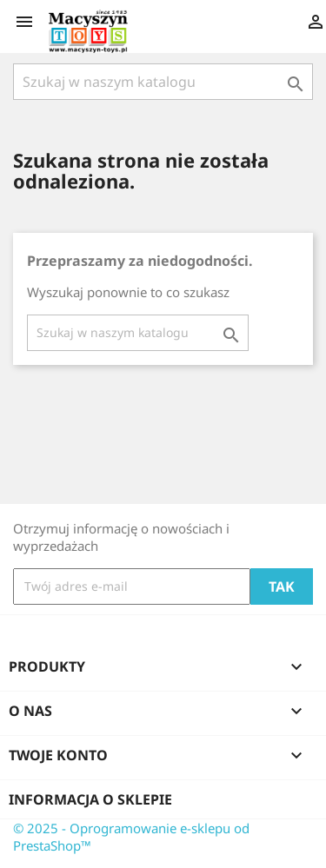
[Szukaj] (163, 82)
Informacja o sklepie (90, 799)
